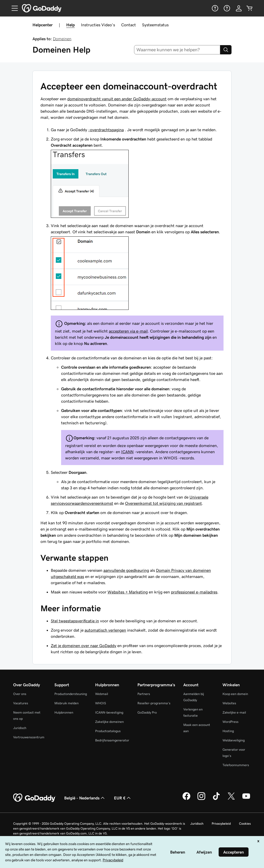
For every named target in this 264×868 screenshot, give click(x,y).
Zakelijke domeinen (109, 722)
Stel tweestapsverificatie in (75, 621)
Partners (144, 694)
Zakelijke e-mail (234, 712)
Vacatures (21, 703)
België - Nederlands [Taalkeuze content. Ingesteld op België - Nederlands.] (85, 798)
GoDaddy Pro (147, 712)
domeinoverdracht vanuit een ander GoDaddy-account (117, 99)
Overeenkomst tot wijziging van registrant (163, 503)
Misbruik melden (67, 703)
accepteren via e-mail (128, 331)
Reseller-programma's (154, 703)
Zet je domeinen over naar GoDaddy (84, 646)
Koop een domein (235, 694)
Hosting (228, 731)
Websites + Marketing (128, 592)
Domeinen (62, 39)
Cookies (245, 824)
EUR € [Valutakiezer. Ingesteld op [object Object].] (123, 798)
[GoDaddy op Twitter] (231, 799)
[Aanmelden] (239, 8)
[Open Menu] (13, 8)
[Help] (214, 8)
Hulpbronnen (64, 712)
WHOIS (101, 703)
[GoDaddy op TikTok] (216, 799)
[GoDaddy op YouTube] (246, 799)
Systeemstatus (155, 25)
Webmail (102, 694)
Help (71, 25)
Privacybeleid (221, 824)
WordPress (230, 722)
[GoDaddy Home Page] (35, 798)
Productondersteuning (71, 694)
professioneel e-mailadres (194, 592)
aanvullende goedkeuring (126, 570)
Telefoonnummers (236, 765)
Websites (229, 703)
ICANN (127, 452)
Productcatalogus (108, 731)
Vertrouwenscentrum (29, 737)
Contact (129, 25)
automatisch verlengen (105, 630)
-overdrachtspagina (106, 130)
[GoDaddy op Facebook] (186, 799)
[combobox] (177, 50)
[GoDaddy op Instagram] (201, 799)
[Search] (226, 50)
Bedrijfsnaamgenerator (112, 740)
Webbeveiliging (234, 740)
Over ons (20, 694)
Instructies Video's (98, 25)
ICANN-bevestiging (109, 712)
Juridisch (20, 728)
